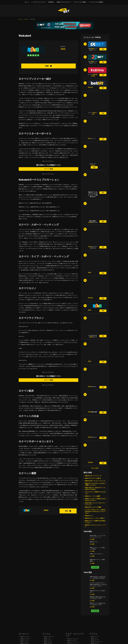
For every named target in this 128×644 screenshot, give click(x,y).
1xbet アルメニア (72, 641)
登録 (48, 66)
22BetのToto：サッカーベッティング (95, 481)
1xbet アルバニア (25, 637)
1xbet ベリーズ (48, 640)
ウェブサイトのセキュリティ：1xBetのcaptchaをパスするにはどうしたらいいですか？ (95, 511)
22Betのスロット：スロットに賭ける (95, 518)
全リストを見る (95, 468)
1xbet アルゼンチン (49, 637)
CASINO (51, 2)
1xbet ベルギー (24, 642)
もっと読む (92, 539)
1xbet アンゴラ (24, 640)
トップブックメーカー (38, 2)
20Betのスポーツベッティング (93, 476)
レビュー (26, 19)
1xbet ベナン (94, 638)
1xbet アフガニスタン (73, 639)
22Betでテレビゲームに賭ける (93, 478)
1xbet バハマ (47, 638)
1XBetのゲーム (89, 516)
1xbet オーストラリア (73, 642)
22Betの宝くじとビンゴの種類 (93, 507)
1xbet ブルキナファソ (96, 642)
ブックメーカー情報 (79, 2)
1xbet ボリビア (48, 642)
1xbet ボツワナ (95, 640)
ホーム (27, 2)
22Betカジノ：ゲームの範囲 (92, 496)
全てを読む (95, 567)
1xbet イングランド (25, 638)
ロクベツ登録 (48, 169)
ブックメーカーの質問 (96, 2)
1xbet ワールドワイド (63, 2)
